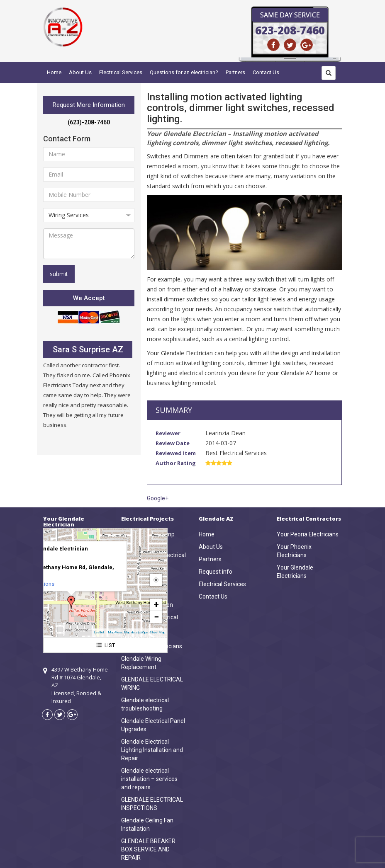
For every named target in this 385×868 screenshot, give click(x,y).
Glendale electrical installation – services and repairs (149, 779)
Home (54, 72)
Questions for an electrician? (184, 72)
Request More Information (89, 105)
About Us (80, 72)
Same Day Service (290, 15)
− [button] (156, 617)
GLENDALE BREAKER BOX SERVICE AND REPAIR (148, 849)
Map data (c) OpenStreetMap (144, 632)
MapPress (115, 632)
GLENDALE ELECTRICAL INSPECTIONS (152, 804)
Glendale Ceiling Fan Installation (147, 824)
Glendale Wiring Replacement (141, 663)
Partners (235, 72)
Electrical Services (121, 72)
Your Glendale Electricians (295, 572)
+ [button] (156, 605)
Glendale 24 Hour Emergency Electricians (152, 642)
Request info (216, 572)
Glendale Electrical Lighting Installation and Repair (152, 750)
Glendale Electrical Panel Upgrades (153, 725)
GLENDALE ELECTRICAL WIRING (152, 684)
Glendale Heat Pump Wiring (148, 538)
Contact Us (266, 72)
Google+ (158, 498)
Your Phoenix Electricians (294, 551)
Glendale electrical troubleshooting (145, 704)
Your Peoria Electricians (308, 534)
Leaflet (99, 632)
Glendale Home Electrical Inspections (154, 559)
